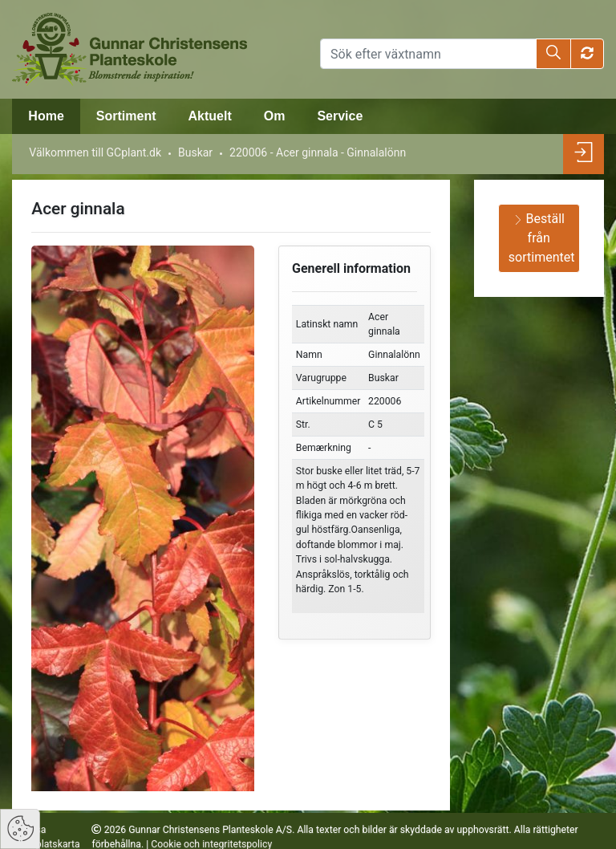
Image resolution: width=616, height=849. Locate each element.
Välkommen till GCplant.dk (95, 152)
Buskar (195, 152)
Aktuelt (209, 116)
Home (46, 116)
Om (275, 116)
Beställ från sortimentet (542, 238)
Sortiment (126, 116)
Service (340, 116)
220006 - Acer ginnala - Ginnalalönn (318, 152)
